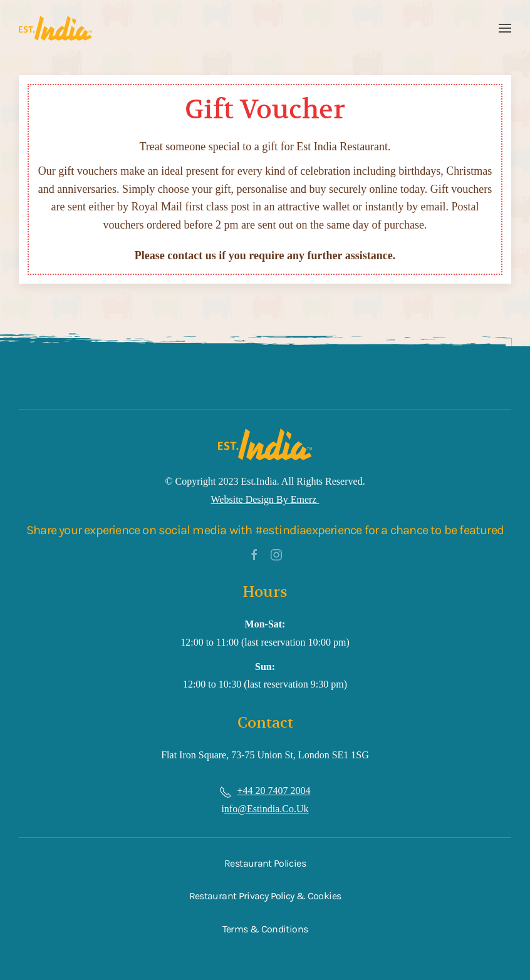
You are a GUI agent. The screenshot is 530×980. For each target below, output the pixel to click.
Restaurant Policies (265, 863)
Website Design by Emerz (265, 499)
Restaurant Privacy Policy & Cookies (265, 896)
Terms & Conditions (265, 929)
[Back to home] (55, 28)
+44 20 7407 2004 (273, 791)
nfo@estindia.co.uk (267, 809)
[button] (505, 28)
